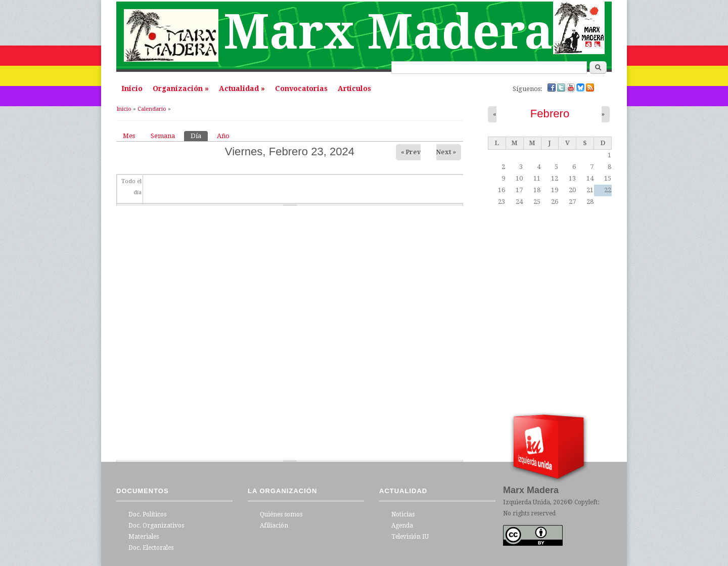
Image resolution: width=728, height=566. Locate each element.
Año (223, 136)
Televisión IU (410, 537)
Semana (163, 136)
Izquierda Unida (527, 502)
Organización (181, 89)
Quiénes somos (281, 514)
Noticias (403, 514)
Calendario (152, 109)
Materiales (144, 537)
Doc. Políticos (147, 514)
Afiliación (274, 526)
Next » (446, 152)
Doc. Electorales (151, 548)
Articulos (354, 89)
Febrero (550, 114)
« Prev (411, 152)
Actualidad (242, 89)
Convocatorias (301, 89)
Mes (129, 136)
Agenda (402, 526)
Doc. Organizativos (156, 526)
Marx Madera (388, 32)
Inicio (132, 89)
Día (199, 135)
